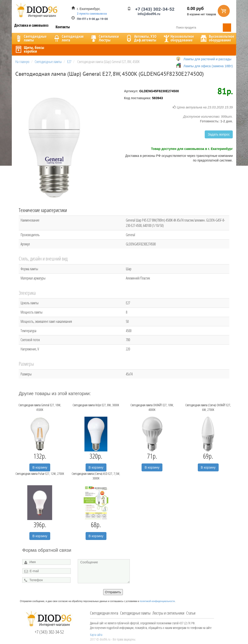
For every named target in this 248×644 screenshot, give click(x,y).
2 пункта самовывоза (92, 14)
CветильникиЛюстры (104, 38)
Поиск (227, 28)
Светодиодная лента (104, 613)
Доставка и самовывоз (31, 25)
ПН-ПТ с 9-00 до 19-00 (93, 19)
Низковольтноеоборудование (178, 38)
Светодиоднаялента (68, 38)
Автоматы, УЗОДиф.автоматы (141, 38)
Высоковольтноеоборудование (217, 38)
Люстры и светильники (168, 613)
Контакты (63, 27)
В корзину (40, 467)
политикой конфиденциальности (157, 601)
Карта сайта (96, 635)
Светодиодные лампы (135, 613)
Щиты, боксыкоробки (29, 49)
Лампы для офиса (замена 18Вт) (208, 66)
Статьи (191, 613)
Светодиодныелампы (31, 38)
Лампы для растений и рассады (207, 59)
